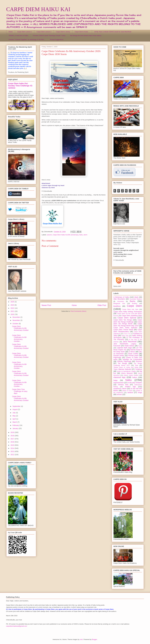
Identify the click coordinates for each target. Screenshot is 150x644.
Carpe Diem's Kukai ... (82, 32)
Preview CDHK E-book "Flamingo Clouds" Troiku (49, 36)
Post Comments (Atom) (78, 311)
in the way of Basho (135, 383)
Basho (133, 301)
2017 (13, 439)
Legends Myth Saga (124, 348)
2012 (13, 455)
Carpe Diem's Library (63, 32)
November (16, 320)
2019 (13, 432)
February (16, 425)
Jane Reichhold (130, 342)
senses (119, 394)
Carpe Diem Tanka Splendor (126, 328)
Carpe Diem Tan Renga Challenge (128, 321)
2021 (13, 311)
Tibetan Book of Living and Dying (126, 367)
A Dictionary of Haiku (121, 297)
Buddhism (117, 306)
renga (140, 392)
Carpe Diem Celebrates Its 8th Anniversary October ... (20, 329)
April (14, 419)
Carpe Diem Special (127, 318)
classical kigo (120, 377)
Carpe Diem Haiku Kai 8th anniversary (66, 235)
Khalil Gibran (129, 346)
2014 (13, 448)
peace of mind (127, 391)
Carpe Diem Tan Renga (123, 320)
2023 (13, 305)
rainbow (130, 392)
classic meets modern (131, 375)
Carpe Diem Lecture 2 (44, 32)
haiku (81, 235)
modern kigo (130, 387)
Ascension (121, 301)
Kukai (140, 346)
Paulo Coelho (133, 354)
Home (11, 32)
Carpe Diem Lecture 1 (25, 32)
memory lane (123, 385)
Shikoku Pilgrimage (124, 361)
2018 (13, 436)
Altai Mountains (119, 299)
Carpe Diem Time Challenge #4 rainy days (20, 391)
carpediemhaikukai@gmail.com (17, 626)
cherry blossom (127, 373)
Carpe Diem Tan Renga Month (128, 323)
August (15, 409)
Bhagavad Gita (119, 303)
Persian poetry (119, 355)
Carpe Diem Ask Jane (130, 309)
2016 (13, 442)
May (14, 416)
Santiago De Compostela (132, 359)
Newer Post (46, 305)
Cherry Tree (127, 334)
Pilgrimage (117, 357)
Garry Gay (125, 336)
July (14, 413)
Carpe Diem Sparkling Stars (132, 316)
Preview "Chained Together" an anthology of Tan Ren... (27, 40)
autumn (49, 235)
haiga (115, 380)
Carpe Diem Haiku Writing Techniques (128, 312)
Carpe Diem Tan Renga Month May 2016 (128, 325)
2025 (13, 302)
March (15, 422)
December (16, 317)
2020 (13, 314)
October (16, 324)
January (16, 428)
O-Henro (132, 352)
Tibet (137, 365)
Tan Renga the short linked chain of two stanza (86, 36)
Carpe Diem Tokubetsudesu (128, 331)
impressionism (119, 383)
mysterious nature (120, 389)
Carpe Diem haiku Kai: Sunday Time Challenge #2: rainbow (20, 86)
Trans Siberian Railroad (122, 369)
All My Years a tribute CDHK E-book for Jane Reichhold (113, 32)
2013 (13, 451)
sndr (81, 639)
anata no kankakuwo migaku (126, 371)
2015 (13, 445)
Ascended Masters (136, 299)
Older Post (102, 305)
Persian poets (133, 355)
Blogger (94, 639)
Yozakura (139, 369)
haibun (135, 377)
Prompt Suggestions (57, 40)
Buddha (135, 303)
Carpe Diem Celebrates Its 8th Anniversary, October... (19, 338)
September (17, 406)
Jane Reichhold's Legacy (125, 344)
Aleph (136, 297)
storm (85, 235)
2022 (13, 308)
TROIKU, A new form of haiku (18, 36)
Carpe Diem (134, 306)
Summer (139, 361)
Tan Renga (122, 363)
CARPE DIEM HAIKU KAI (38, 9)
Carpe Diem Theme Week (123, 330)
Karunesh (117, 346)
